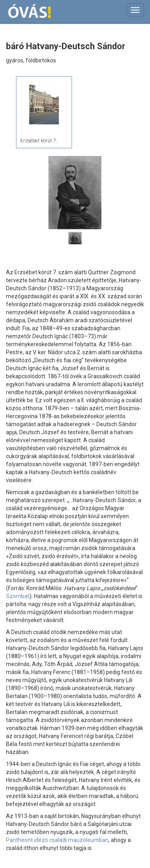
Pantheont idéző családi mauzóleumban (57, 840)
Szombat (18, 596)
